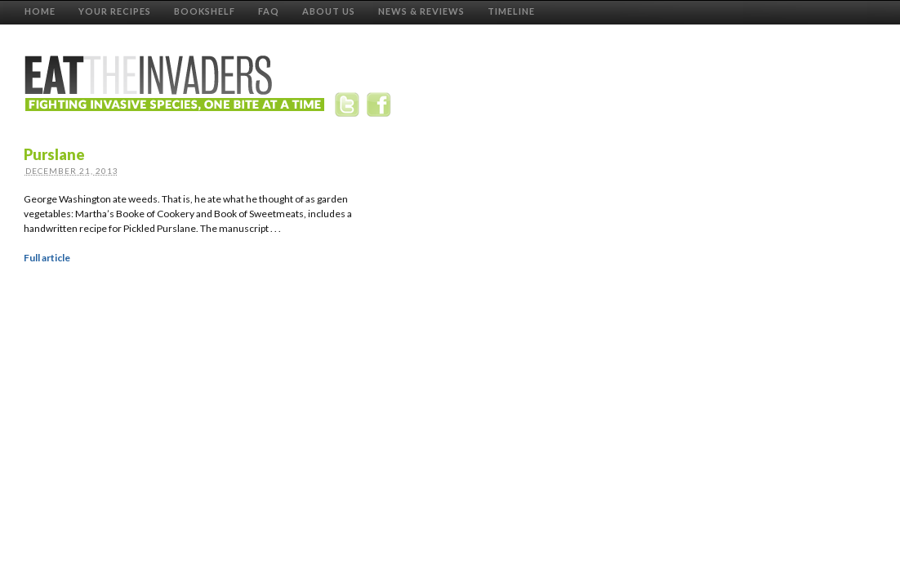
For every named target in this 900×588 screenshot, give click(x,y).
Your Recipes (115, 11)
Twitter (350, 108)
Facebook (381, 108)
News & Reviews (421, 11)
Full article (47, 258)
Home (40, 11)
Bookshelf (205, 11)
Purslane (54, 154)
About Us (329, 11)
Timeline (511, 11)
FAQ (269, 11)
